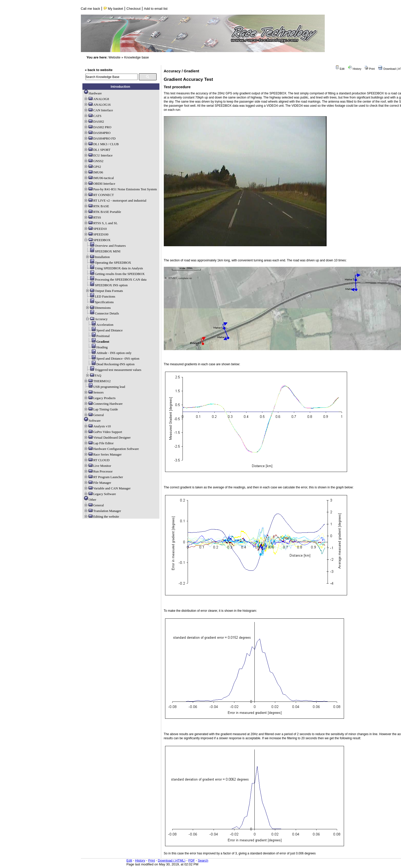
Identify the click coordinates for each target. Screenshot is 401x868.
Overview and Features (106, 246)
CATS (93, 116)
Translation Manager (102, 511)
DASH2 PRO (98, 127)
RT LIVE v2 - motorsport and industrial (115, 200)
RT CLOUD (97, 460)
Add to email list (156, 9)
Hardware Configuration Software (111, 449)
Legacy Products (100, 398)
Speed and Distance (105, 330)
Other (90, 500)
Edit (340, 69)
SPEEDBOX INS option (107, 285)
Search (203, 860)
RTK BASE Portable (102, 212)
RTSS (92, 217)
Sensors (94, 392)
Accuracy (97, 319)
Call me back (90, 9)
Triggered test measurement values (113, 370)
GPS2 (92, 167)
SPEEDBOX (97, 240)
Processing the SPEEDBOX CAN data (116, 279)
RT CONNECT (99, 195)
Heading (97, 347)
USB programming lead (104, 387)
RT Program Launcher (103, 477)
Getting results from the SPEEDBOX (115, 274)
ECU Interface (98, 155)
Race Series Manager (103, 454)
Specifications (100, 302)
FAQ (93, 375)
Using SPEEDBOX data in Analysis (114, 268)
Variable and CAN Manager (107, 488)
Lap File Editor (99, 443)
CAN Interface (98, 110)
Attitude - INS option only (109, 353)
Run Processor (98, 471)
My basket (113, 9)
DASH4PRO (97, 133)
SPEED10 (95, 229)
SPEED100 (96, 234)
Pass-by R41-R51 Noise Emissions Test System (120, 189)
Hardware (93, 93)
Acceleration (100, 325)
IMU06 (93, 172)
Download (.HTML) (172, 860)
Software (92, 421)
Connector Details (102, 313)
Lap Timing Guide (101, 409)
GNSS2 (94, 161)
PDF (192, 860)
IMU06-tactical (99, 178)
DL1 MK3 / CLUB (101, 144)
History (355, 69)
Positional (98, 336)
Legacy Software (100, 494)
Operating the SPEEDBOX (108, 263)
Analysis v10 (97, 426)
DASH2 (94, 121)
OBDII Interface (100, 184)
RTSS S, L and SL (101, 223)
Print (370, 69)
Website (114, 57)
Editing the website (101, 516)
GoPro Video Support (103, 432)
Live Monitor (98, 466)
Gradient (98, 342)
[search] (112, 77)
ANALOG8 (96, 99)
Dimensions (98, 308)
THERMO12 (97, 381)
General (94, 415)
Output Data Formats (104, 291)
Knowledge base (137, 57)
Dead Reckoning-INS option (111, 364)
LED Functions (100, 296)
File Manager (98, 483)
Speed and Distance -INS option (113, 358)
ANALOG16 (97, 105)
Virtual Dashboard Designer (107, 437)
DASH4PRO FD (100, 138)
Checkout (134, 9)
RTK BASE (97, 206)
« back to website (99, 70)
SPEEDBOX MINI (103, 251)
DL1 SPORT (97, 150)
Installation (98, 257)
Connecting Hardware (103, 404)
